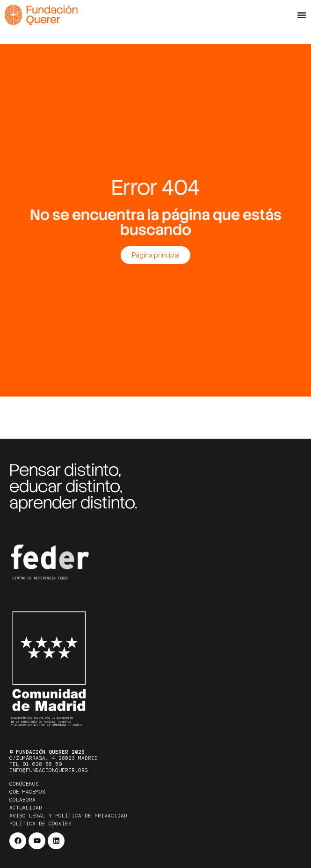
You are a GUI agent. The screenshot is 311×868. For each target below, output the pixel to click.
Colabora (22, 800)
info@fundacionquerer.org (49, 770)
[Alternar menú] (302, 15)
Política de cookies (40, 824)
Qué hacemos (27, 792)
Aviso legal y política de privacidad (68, 816)
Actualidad (26, 808)
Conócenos (24, 784)
